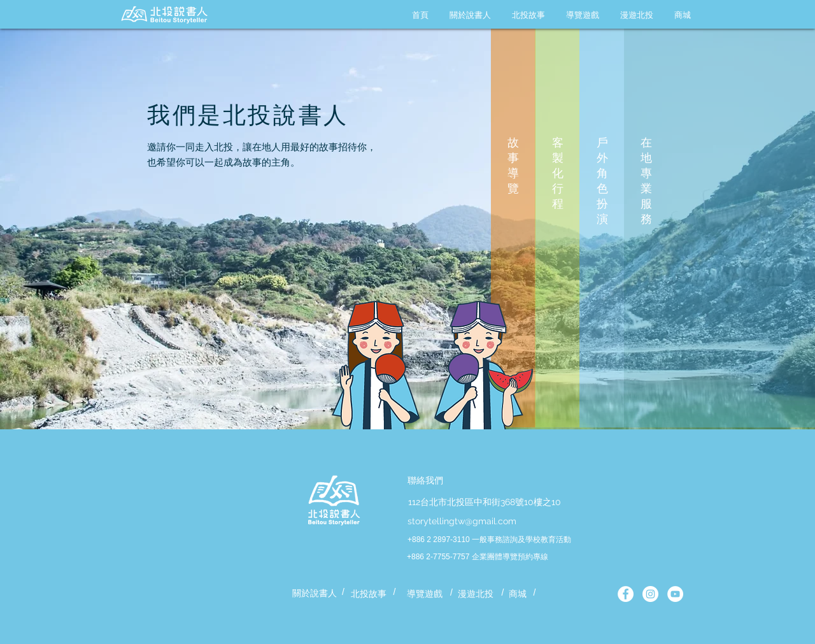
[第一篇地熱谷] (407, 404)
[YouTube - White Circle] (675, 594)
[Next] (739, 214)
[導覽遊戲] (425, 594)
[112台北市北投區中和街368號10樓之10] (484, 503)
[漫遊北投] (476, 594)
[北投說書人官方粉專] (626, 594)
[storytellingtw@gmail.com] (462, 522)
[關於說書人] (315, 594)
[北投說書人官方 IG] (650, 594)
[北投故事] (369, 594)
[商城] (518, 594)
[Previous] (76, 214)
